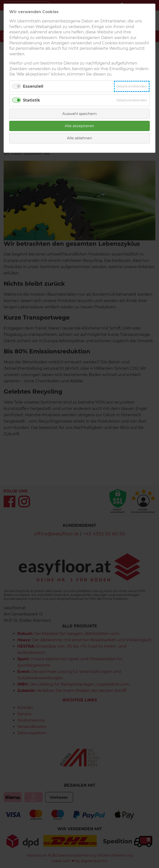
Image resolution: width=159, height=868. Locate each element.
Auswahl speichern (79, 114)
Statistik (32, 100)
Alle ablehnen (79, 138)
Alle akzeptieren (79, 126)
